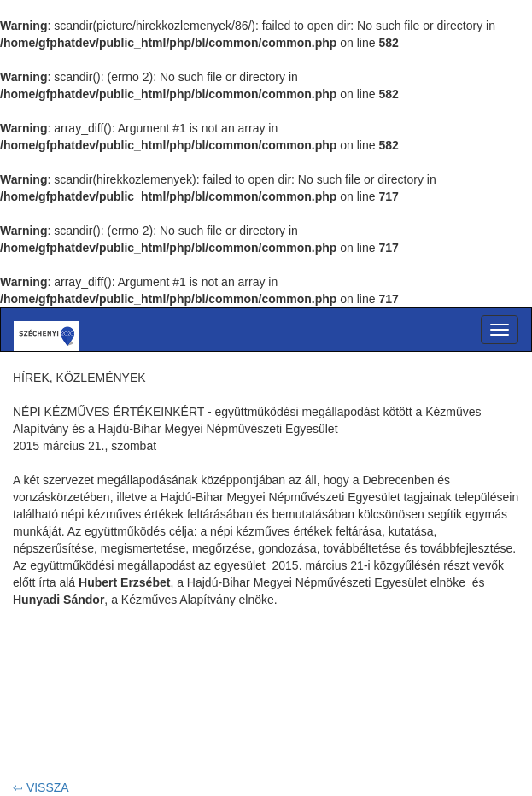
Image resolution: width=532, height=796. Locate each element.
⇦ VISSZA (41, 787)
